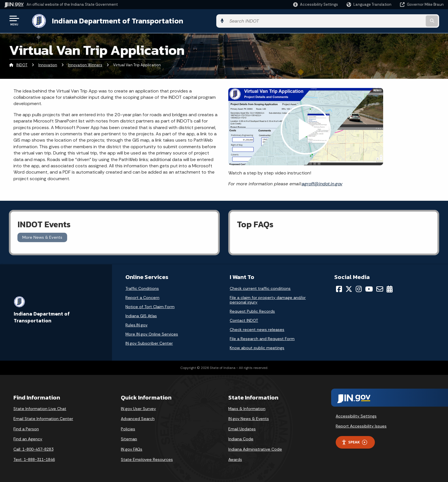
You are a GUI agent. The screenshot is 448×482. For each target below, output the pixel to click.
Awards (235, 458)
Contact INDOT (244, 319)
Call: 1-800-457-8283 (33, 448)
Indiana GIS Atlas (141, 315)
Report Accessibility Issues (361, 425)
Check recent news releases (257, 328)
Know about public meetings (257, 347)
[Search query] (393, 20)
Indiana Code (241, 438)
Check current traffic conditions (260, 287)
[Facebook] (339, 288)
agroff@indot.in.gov (322, 183)
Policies (128, 428)
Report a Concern (142, 296)
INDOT (22, 64)
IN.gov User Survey (138, 407)
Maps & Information (247, 407)
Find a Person (26, 428)
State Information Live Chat (40, 407)
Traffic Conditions (142, 287)
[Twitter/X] (349, 288)
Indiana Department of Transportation (112, 20)
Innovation (48, 64)
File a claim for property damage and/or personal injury (268, 299)
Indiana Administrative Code (255, 448)
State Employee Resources (147, 458)
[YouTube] (369, 288)
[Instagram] (359, 288)
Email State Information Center (43, 418)
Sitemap (129, 438)
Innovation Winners (85, 64)
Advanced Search (138, 418)
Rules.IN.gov (136, 324)
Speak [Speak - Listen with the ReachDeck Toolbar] (354, 441)
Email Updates (242, 428)
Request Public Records (252, 310)
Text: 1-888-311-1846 (34, 458)
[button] (316, 4)
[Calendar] (390, 288)
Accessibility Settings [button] (356, 415)
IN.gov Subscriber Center (149, 342)
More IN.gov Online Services (152, 333)
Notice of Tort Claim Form (150, 306)
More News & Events (42, 236)
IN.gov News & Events (249, 418)
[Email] (380, 288)
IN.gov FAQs (132, 448)
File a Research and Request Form (262, 338)
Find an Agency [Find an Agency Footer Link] (28, 438)
